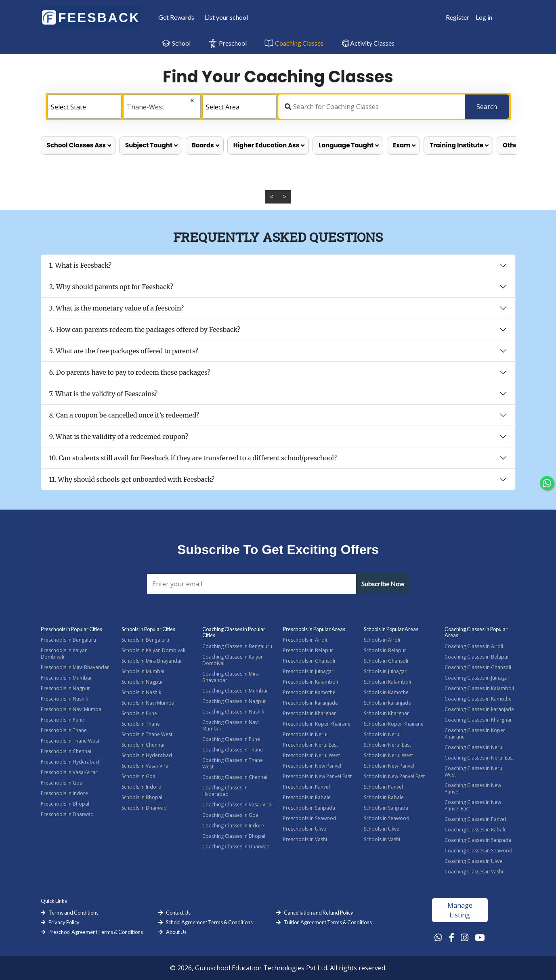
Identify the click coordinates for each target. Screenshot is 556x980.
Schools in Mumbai (143, 671)
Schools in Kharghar (386, 713)
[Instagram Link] (465, 937)
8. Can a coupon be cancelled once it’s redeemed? (124, 415)
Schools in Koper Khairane (394, 724)
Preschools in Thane (64, 730)
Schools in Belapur (385, 650)
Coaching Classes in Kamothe (478, 699)
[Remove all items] (175, 101)
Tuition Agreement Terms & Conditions (328, 922)
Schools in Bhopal (142, 797)
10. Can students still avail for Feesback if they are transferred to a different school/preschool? (193, 458)
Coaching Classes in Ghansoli (478, 667)
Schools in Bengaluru (145, 640)
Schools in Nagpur (142, 682)
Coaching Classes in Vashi (474, 872)
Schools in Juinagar (385, 671)
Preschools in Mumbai (66, 678)
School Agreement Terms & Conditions (209, 922)
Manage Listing (460, 910)
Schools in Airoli (382, 640)
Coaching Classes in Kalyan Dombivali (233, 660)
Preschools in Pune (62, 720)
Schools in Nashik (141, 692)
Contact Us (178, 913)
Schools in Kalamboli (387, 682)
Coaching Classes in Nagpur (234, 701)
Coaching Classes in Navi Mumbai (231, 725)
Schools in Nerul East (387, 745)
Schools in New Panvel (389, 766)
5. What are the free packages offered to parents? (124, 351)
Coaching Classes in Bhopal (234, 836)
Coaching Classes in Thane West (233, 763)
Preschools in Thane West (70, 741)
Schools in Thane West (147, 734)
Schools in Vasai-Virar (146, 766)
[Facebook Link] (451, 937)
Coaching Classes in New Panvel (473, 788)
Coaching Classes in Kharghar (478, 720)
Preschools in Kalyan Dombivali (64, 654)
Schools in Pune (139, 713)
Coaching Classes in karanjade (479, 709)
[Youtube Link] (480, 937)
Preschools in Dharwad (67, 814)
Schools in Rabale (384, 797)
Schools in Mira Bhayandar (152, 661)
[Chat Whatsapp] (547, 483)
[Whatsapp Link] (438, 937)
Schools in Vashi (382, 839)
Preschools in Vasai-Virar (69, 772)
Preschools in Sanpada (309, 808)
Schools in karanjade (387, 703)
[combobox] (84, 107)
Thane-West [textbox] (146, 107)
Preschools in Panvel (306, 787)
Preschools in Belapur (308, 650)
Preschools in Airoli (305, 640)
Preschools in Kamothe (309, 692)
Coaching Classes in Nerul (474, 747)
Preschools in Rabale (307, 797)
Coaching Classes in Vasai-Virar (238, 805)
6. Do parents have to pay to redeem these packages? (130, 372)
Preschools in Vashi (305, 839)
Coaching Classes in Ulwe (473, 861)
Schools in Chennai (143, 745)
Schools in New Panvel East (394, 776)
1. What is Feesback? (81, 265)
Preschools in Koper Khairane (317, 724)
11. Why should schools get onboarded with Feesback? (132, 479)
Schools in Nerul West (388, 755)
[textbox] (84, 107)
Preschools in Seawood (310, 818)
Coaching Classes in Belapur (477, 657)
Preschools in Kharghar (309, 713)
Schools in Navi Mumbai (149, 703)
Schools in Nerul (382, 734)
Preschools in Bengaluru (68, 640)
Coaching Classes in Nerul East (479, 758)
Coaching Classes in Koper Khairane (475, 733)
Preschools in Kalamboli (311, 682)
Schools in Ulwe (382, 829)
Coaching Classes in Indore (233, 826)
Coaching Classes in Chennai (235, 777)
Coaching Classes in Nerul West (474, 771)
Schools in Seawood (387, 818)
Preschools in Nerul (305, 734)
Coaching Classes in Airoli (474, 646)
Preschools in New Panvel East (317, 776)
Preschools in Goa (62, 783)
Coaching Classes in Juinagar (477, 678)
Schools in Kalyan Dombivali (153, 650)
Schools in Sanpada (386, 808)
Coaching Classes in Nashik (233, 712)
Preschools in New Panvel (312, 766)
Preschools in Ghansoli (309, 661)
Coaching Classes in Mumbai (235, 691)
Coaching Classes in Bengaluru (237, 646)
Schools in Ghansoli (386, 661)
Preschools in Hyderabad (70, 762)
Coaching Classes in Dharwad (236, 847)
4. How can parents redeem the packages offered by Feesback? (145, 329)
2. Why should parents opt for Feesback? (111, 287)
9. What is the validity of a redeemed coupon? (119, 436)
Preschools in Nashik (64, 699)
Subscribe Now (383, 584)
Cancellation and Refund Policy (319, 913)
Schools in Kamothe (386, 692)
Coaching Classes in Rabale (476, 830)
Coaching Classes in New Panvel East (473, 805)
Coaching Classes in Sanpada (478, 840)
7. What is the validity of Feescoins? (104, 394)
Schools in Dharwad (144, 808)
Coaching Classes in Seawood (478, 851)
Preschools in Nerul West (312, 755)
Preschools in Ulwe (305, 829)
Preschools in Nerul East (311, 745)
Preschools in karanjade (311, 703)
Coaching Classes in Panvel (475, 819)
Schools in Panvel (383, 787)
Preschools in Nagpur (65, 688)
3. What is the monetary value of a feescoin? (117, 308)
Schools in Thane (141, 724)
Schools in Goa (138, 776)
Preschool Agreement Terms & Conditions (96, 932)
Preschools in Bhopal (65, 804)
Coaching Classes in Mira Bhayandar (231, 677)
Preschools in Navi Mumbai (72, 709)
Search (487, 107)
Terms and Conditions (73, 913)
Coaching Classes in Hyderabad (225, 791)
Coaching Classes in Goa (230, 815)
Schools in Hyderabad (147, 755)
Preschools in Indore (64, 793)
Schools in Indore (141, 787)
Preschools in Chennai (66, 751)
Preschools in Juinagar (308, 671)
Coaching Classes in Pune (231, 739)
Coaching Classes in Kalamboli (479, 688)
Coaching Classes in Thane (233, 750)
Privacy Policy (64, 922)
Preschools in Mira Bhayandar (75, 667)
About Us (176, 932)
